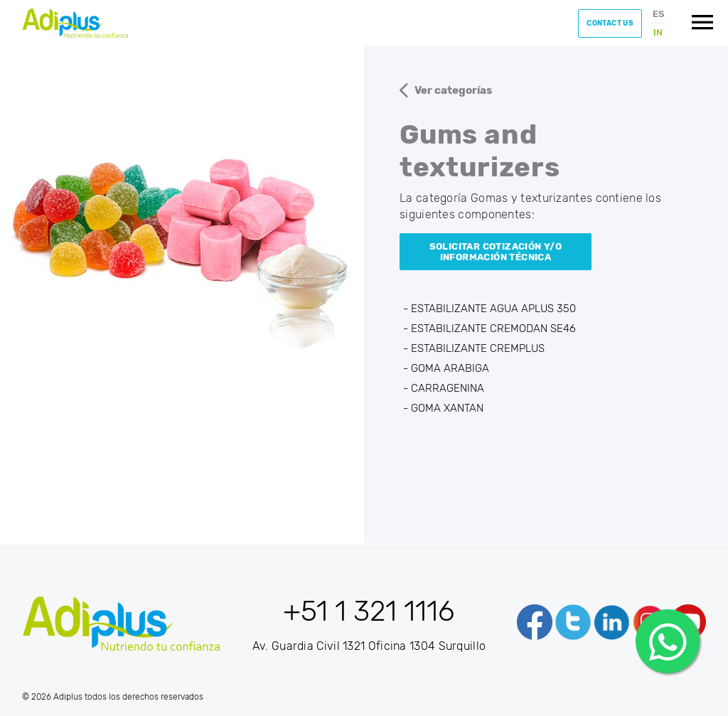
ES (658, 14)
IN (658, 32)
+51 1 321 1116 (369, 611)
